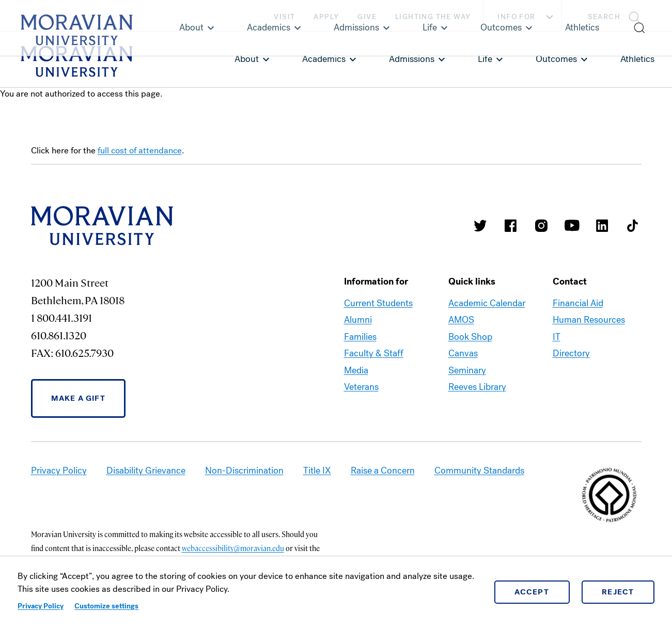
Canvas (463, 353)
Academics (324, 59)
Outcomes (556, 59)
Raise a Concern (383, 470)
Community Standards (479, 470)
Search (604, 17)
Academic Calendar (487, 303)
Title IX (317, 470)
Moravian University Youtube (572, 226)
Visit (284, 17)
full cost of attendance (140, 151)
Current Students (378, 303)
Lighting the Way (433, 17)
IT (557, 337)
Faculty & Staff (374, 353)
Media (356, 370)
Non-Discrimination (244, 470)
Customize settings (106, 606)
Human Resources (589, 320)
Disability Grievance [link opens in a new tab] (146, 470)
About (247, 59)
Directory (571, 353)
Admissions (412, 59)
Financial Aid (578, 303)
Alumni (358, 320)
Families (360, 337)
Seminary (467, 370)
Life (485, 59)
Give (367, 17)
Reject (618, 592)
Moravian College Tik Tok (633, 226)
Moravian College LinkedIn (602, 226)
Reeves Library (477, 387)
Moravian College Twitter (480, 226)
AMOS (461, 320)
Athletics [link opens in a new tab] (637, 59)
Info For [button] (527, 17)
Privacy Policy (41, 606)
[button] (617, 15)
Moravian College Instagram (541, 226)
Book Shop (470, 337)
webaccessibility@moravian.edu (233, 548)
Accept (532, 592)
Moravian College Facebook (511, 226)
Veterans (361, 387)
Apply (326, 17)
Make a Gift (78, 398)
